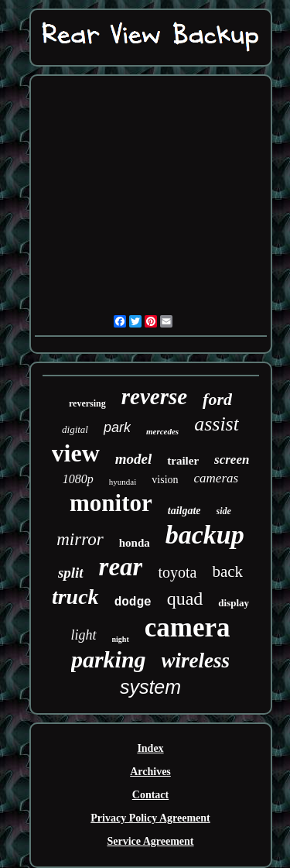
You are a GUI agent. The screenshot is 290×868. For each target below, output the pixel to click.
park (117, 427)
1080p (78, 479)
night (121, 639)
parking (109, 659)
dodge (133, 602)
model (134, 459)
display (234, 603)
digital (75, 429)
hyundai (123, 482)
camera (188, 628)
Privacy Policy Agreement (150, 818)
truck (75, 597)
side (224, 511)
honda (135, 543)
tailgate (184, 511)
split (71, 573)
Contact (150, 795)
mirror (80, 539)
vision (165, 480)
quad (185, 599)
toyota (177, 572)
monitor (111, 503)
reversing (87, 403)
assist (217, 424)
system (150, 687)
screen (232, 460)
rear (121, 567)
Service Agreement (150, 841)
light (83, 635)
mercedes (162, 431)
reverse (154, 396)
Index (150, 748)
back (227, 571)
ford (217, 399)
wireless (196, 660)
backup (205, 535)
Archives (150, 772)
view (76, 453)
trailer (183, 461)
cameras (217, 478)
